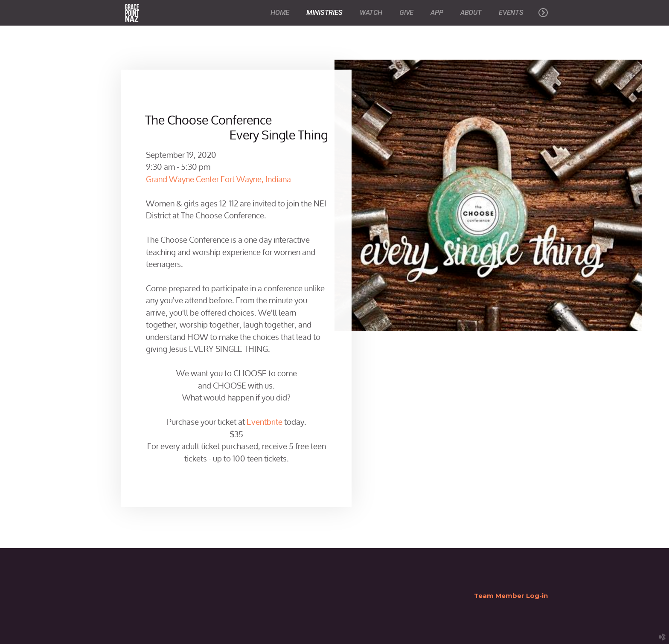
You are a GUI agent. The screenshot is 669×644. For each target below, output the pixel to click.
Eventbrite (264, 421)
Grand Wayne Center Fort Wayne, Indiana (218, 177)
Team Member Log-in (511, 596)
